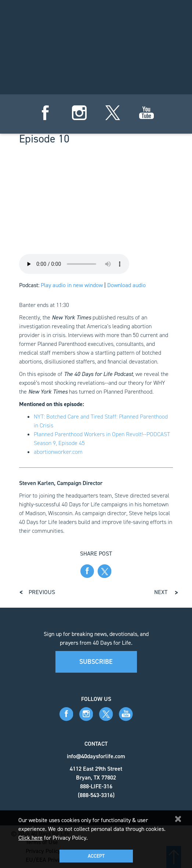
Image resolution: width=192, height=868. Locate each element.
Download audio (126, 285)
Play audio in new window (72, 285)
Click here (30, 838)
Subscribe (96, 662)
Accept (96, 856)
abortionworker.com (58, 452)
